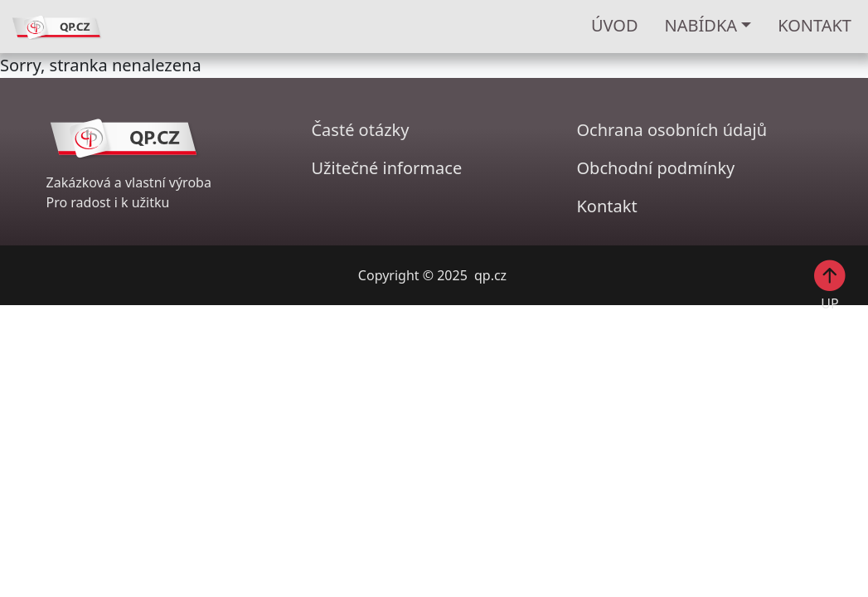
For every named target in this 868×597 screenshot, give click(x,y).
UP (830, 284)
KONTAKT (815, 25)
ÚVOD (615, 25)
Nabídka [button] (701, 25)
